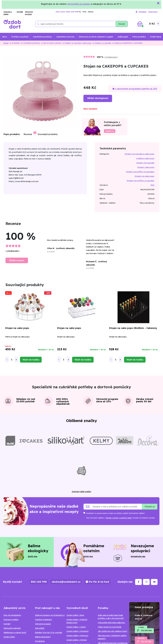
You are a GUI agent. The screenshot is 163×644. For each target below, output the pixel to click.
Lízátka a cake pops (145, 158)
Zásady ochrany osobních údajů (119, 518)
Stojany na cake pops (144, 176)
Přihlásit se (150, 507)
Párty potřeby (139, 37)
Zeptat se (110, 131)
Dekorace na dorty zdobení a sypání (96, 37)
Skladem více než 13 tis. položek (49, 633)
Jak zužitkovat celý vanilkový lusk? (113, 631)
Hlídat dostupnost (98, 98)
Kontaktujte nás (138, 556)
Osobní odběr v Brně (75, 615)
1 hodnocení (111, 57)
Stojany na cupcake (102, 43)
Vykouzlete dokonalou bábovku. (111, 623)
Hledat (122, 24)
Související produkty (48, 134)
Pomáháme (40, 641)
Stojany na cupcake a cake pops (77, 43)
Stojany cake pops (146, 167)
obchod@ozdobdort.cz (66, 582)
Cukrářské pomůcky (42, 37)
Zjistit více (33, 556)
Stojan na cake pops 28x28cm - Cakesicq (133, 328)
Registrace (153, 12)
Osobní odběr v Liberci (76, 627)
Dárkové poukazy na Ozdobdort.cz (50, 615)
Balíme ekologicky (43, 637)
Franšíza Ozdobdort (43, 620)
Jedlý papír (123, 37)
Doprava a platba (8, 13)
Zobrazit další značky (81, 492)
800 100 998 (39, 582)
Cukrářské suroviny (65, 37)
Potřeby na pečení (20, 37)
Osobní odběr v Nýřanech (77, 631)
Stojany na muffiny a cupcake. (141, 181)
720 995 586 (146, 642)
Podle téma (156, 37)
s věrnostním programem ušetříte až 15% (135, 89)
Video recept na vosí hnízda (110, 627)
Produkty (15, 43)
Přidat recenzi (17, 260)
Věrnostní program (29, 13)
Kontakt (20, 12)
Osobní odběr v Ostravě (77, 640)
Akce (5, 37)
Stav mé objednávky (12, 615)
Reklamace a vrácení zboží (15, 633)
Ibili (152, 185)
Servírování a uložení (51, 43)
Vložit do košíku (31, 360)
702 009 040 (146, 631)
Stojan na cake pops (17, 328)
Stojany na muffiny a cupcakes (140, 172)
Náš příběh (40, 628)
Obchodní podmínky (12, 628)
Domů (6, 43)
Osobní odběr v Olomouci (77, 636)
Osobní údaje (9, 637)
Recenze (28, 134)
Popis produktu (12, 134)
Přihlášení (141, 12)
